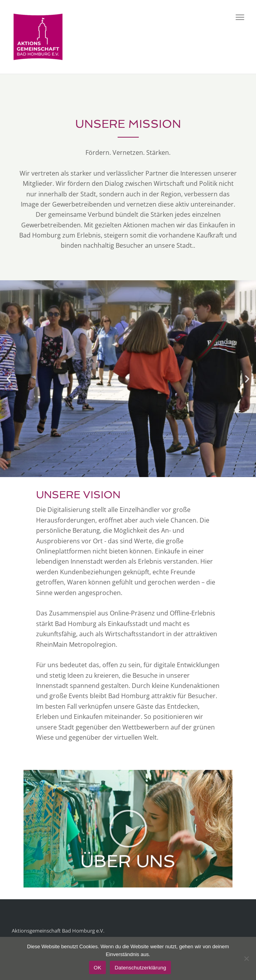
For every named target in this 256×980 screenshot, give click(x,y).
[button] (9, 378)
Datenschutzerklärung (140, 968)
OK (97, 968)
